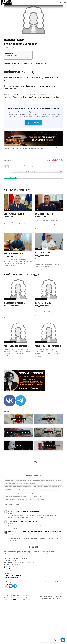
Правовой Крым (33, 490)
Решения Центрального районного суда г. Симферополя (20, 483)
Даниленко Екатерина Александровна (14, 304)
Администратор (14, 532)
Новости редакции (10, 570)
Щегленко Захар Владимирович (42, 254)
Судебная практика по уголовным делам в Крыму (18, 480)
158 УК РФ (8, 493)
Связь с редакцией (10, 568)
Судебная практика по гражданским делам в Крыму (47, 487)
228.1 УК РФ (43, 496)
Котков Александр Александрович (27, 511)
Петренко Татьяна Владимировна (43, 304)
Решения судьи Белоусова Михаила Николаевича (18, 487)
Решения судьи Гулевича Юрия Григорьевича (25, 493)
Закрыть (58, 637)
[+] (35, 171)
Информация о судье (11, 56)
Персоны (20, 40)
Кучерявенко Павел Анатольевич (44, 215)
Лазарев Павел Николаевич (48, 346)
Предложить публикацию (13, 575)
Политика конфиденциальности (51, 599)
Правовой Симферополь (20, 490)
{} (33, 171)
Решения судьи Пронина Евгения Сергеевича (17, 496)
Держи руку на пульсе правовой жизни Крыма (19, 58)
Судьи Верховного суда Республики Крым (16, 499)
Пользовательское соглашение (51, 596)
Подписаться (33, 123)
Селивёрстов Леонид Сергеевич (14, 215)
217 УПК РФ (8, 490)
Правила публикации (11, 577)
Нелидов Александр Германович (14, 255)
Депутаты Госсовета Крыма (37, 499)
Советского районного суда (20, 63)
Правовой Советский (11, 148)
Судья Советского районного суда (31, 148)
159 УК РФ (34, 496)
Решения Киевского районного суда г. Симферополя (47, 480)
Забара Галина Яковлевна (16, 346)
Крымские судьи (10, 40)
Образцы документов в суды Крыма (49, 490)
